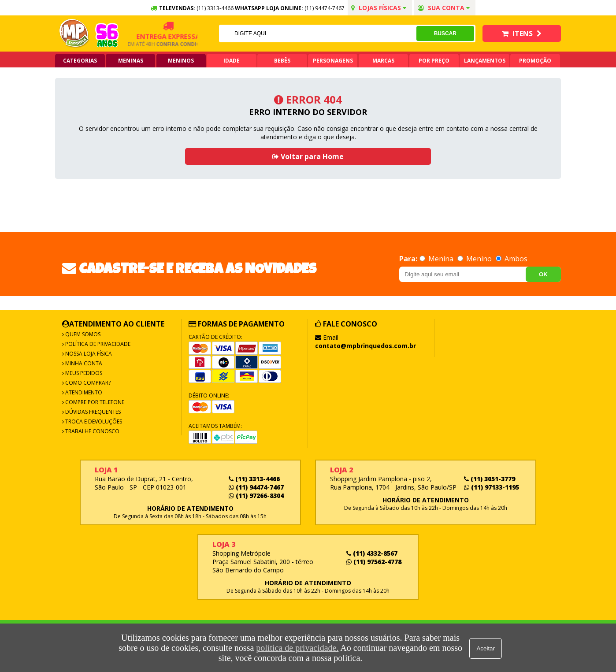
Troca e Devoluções (93, 421)
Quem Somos (82, 334)
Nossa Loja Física (88, 354)
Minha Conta (83, 363)
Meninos (181, 61)
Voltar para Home (308, 156)
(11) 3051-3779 (490, 479)
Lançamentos (485, 61)
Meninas (131, 61)
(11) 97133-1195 (492, 487)
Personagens (333, 61)
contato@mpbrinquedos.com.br (366, 346)
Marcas (383, 61)
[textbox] (317, 33)
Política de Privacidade (97, 344)
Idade (232, 61)
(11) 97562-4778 (374, 562)
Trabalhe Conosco (92, 431)
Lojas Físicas (379, 8)
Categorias (80, 61)
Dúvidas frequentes (92, 412)
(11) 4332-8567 (372, 553)
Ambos (512, 259)
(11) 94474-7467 (325, 8)
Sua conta (444, 8)
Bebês (282, 61)
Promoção (535, 61)
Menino (475, 259)
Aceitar (486, 648)
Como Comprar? (87, 383)
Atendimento (83, 392)
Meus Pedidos (83, 373)
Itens (522, 33)
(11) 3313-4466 (254, 479)
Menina (437, 259)
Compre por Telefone (94, 402)
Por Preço (434, 61)
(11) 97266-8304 (256, 496)
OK (543, 274)
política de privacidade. (297, 648)
